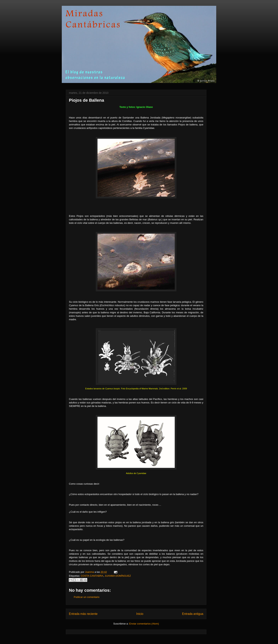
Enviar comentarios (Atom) (144, 624)
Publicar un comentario (87, 597)
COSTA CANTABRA (92, 576)
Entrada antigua (193, 614)
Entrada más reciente (83, 614)
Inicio (140, 614)
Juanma (90, 572)
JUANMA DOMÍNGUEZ (118, 576)
